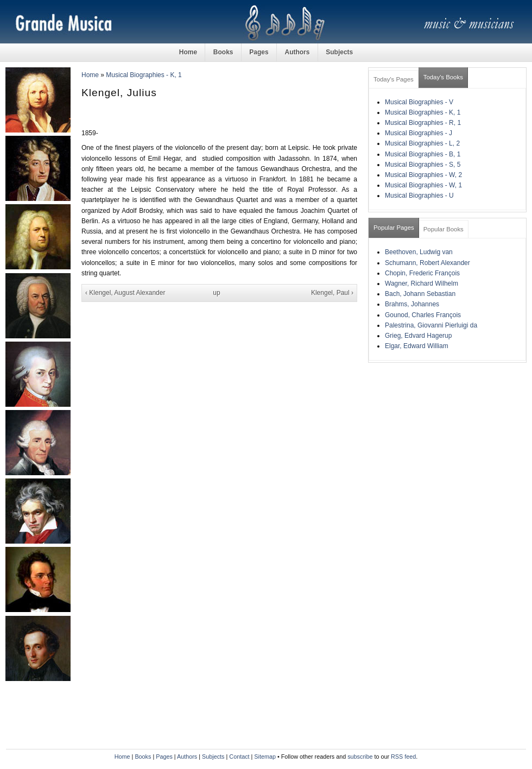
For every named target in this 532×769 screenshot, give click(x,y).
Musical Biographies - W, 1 (423, 185)
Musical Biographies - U (419, 196)
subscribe (360, 757)
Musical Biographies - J (419, 133)
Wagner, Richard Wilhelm (422, 283)
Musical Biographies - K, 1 (144, 75)
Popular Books (444, 229)
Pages (259, 52)
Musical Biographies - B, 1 (423, 154)
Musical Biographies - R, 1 (423, 123)
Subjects (339, 52)
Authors (297, 52)
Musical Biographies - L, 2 (422, 143)
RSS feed (403, 757)
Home (188, 52)
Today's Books (443, 77)
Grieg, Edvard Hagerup (418, 336)
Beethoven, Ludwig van (419, 252)
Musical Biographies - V (419, 102)
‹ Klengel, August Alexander (125, 293)
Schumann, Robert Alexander (427, 263)
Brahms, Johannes (412, 304)
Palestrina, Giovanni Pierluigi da (431, 325)
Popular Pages (394, 228)
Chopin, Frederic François (422, 273)
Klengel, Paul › (332, 293)
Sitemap (265, 757)
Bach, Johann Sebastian (420, 294)
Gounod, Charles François (423, 315)
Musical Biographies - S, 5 (423, 165)
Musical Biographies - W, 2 (423, 175)
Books (223, 52)
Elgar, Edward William (417, 346)
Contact (239, 757)
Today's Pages (394, 79)
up (216, 293)
